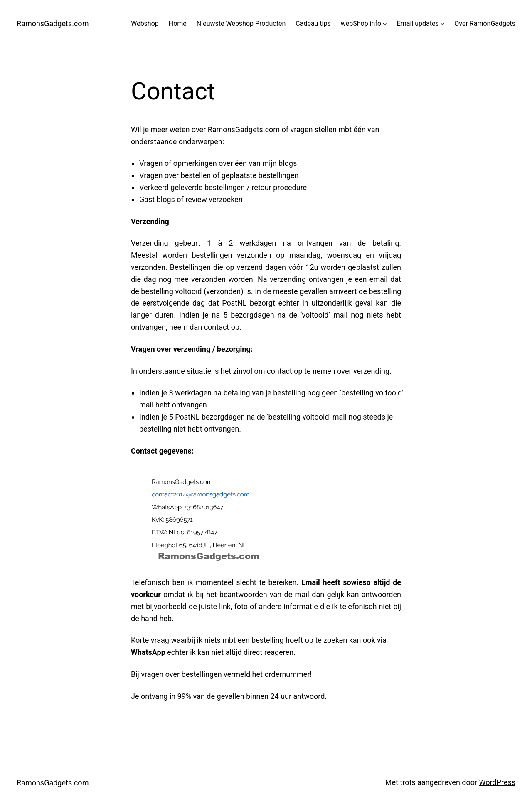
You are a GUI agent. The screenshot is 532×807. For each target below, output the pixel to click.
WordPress (497, 782)
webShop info (361, 23)
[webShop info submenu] (385, 24)
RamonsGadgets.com (53, 23)
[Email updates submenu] (443, 24)
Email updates (418, 23)
